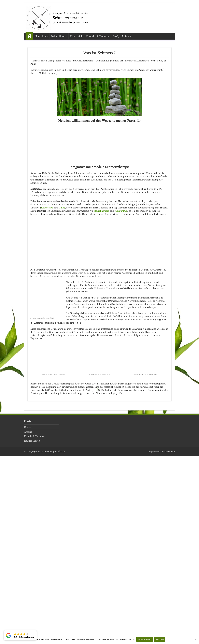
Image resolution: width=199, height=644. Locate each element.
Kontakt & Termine (98, 36)
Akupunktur (121, 211)
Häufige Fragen (32, 628)
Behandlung (58, 36)
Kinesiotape (47, 208)
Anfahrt (126, 36)
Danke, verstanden (145, 640)
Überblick (41, 36)
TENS (62, 208)
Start (29, 36)
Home (27, 615)
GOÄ (95, 578)
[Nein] (195, 640)
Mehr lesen (160, 640)
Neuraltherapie (101, 211)
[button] (20, 635)
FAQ (115, 36)
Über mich (76, 36)
